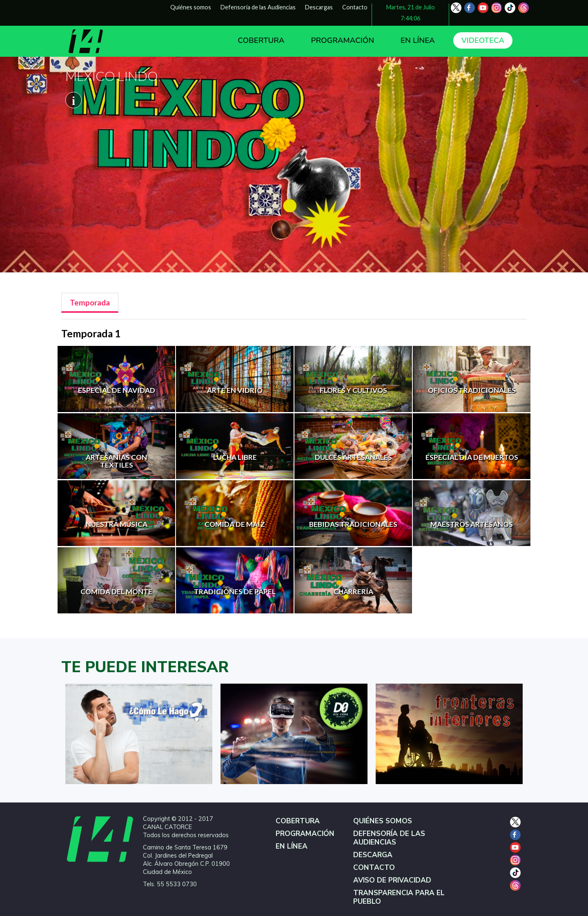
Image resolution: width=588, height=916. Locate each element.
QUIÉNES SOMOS (383, 821)
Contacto (355, 7)
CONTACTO (374, 868)
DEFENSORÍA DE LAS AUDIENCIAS (389, 838)
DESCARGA (373, 855)
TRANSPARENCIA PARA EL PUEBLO (399, 897)
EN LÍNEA (418, 40)
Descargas (319, 7)
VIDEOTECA (483, 40)
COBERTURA (261, 40)
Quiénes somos (191, 7)
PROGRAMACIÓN (342, 40)
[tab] (90, 303)
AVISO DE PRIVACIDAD (392, 880)
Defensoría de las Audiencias (258, 7)
